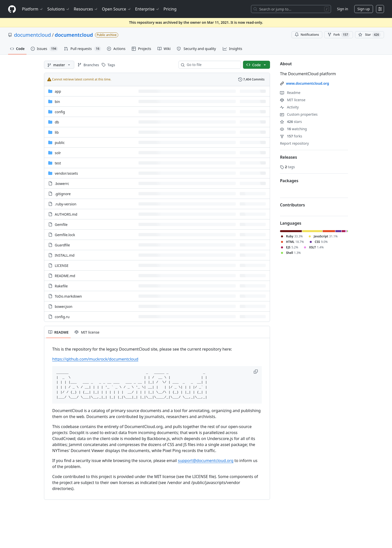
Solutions (58, 9)
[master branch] (59, 65)
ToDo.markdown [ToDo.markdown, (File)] (68, 296)
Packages (289, 181)
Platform (33, 9)
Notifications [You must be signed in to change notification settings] (307, 35)
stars (291, 122)
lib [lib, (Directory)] (57, 132)
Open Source (117, 9)
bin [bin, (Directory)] (57, 102)
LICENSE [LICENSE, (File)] (62, 266)
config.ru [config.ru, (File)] (62, 317)
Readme (290, 93)
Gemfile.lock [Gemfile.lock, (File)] (65, 235)
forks (291, 136)
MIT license (293, 100)
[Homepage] (12, 9)
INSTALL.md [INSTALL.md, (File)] (65, 255)
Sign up (364, 9)
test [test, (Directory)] (58, 163)
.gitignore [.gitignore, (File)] (63, 194)
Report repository (294, 143)
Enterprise (147, 9)
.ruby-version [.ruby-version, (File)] (65, 204)
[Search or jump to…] (291, 9)
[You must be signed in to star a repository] (369, 35)
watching (293, 129)
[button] (256, 372)
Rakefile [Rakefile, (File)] (61, 286)
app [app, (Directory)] (58, 91)
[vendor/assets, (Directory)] (66, 173)
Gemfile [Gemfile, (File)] (61, 225)
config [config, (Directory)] (60, 112)
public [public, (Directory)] (60, 143)
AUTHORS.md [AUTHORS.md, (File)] (66, 214)
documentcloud (32, 35)
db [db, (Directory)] (57, 122)
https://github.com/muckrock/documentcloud (95, 359)
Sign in (342, 9)
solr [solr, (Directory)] (58, 153)
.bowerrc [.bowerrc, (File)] (62, 184)
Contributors (292, 205)
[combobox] (212, 65)
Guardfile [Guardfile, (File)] (62, 245)
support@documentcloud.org (206, 461)
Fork (339, 35)
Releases (288, 157)
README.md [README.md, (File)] (65, 276)
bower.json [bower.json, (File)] (63, 306)
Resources (86, 9)
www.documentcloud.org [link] (307, 83)
